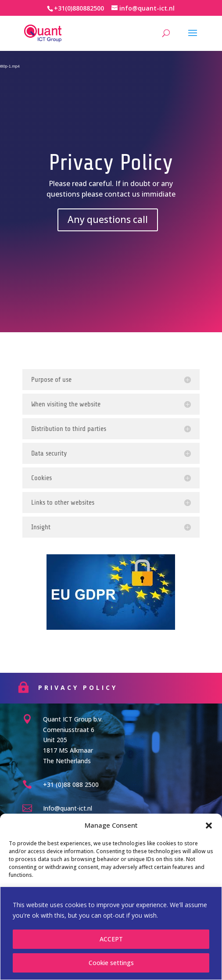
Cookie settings (111, 963)
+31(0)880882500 (79, 8)
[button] (209, 826)
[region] (111, 933)
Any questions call (108, 219)
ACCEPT (111, 939)
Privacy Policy (98, 687)
